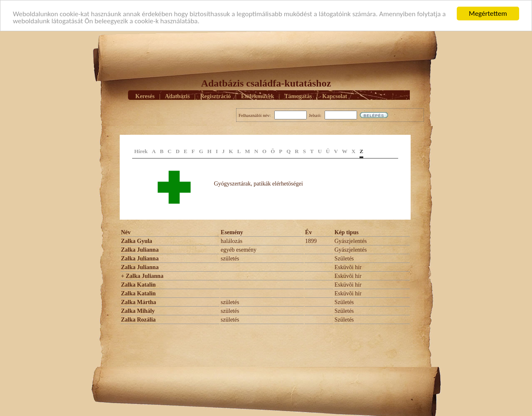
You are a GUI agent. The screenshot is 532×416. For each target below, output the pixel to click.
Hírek (141, 151)
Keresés (145, 96)
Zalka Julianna (140, 250)
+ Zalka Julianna (142, 276)
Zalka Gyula (137, 241)
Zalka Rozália (138, 320)
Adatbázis (177, 96)
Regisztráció (215, 96)
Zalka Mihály (138, 311)
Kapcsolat (335, 96)
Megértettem (488, 14)
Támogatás (298, 96)
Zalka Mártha (138, 302)
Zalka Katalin (138, 285)
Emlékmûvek (257, 96)
